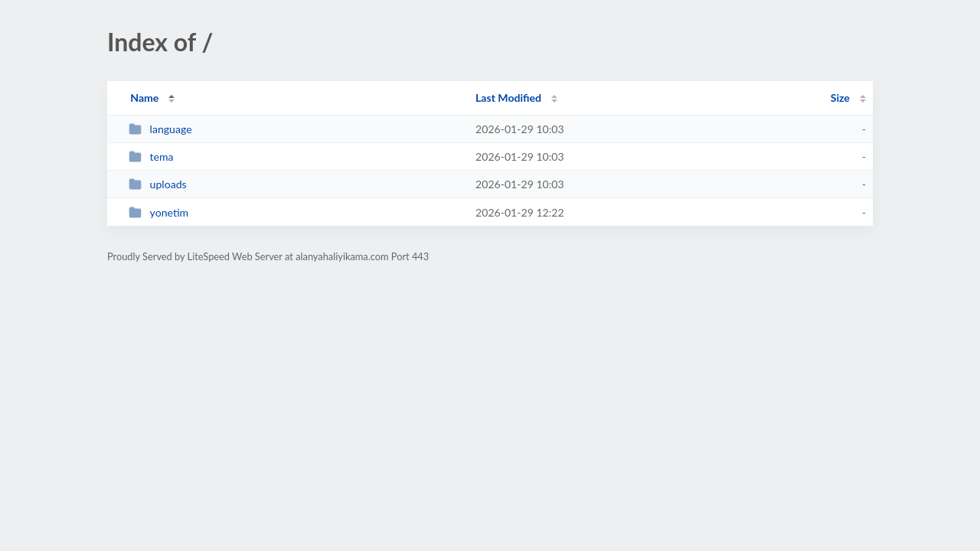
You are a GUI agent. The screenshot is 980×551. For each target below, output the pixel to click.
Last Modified (508, 98)
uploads (157, 184)
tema (151, 156)
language (160, 129)
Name (144, 98)
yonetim (158, 212)
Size (840, 98)
